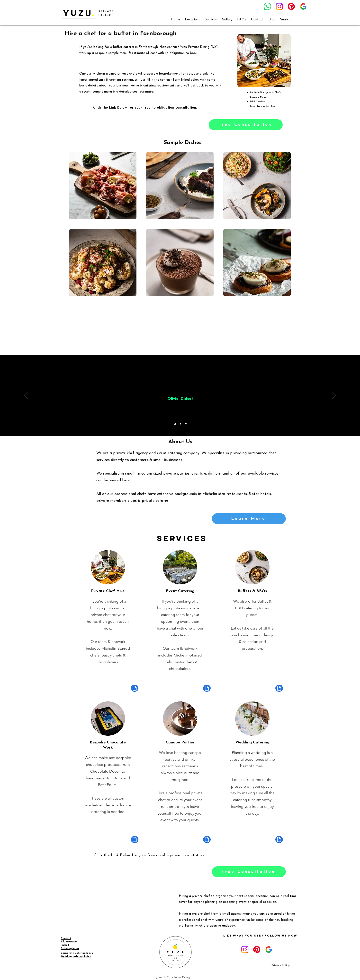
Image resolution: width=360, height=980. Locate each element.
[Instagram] (279, 6)
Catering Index (70, 949)
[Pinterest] (291, 6)
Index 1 (65, 945)
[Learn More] (249, 519)
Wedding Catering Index (76, 956)
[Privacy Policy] (281, 966)
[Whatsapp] (267, 6)
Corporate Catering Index (77, 953)
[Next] (334, 395)
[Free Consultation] (246, 125)
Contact (66, 939)
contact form (170, 80)
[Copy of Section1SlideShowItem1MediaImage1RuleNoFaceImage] (180, 424)
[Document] (135, 688)
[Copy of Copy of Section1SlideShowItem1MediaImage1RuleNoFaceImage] (186, 424)
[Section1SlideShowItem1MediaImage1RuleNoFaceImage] (175, 424)
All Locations (69, 942)
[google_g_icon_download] (303, 6)
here (126, 480)
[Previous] (26, 395)
